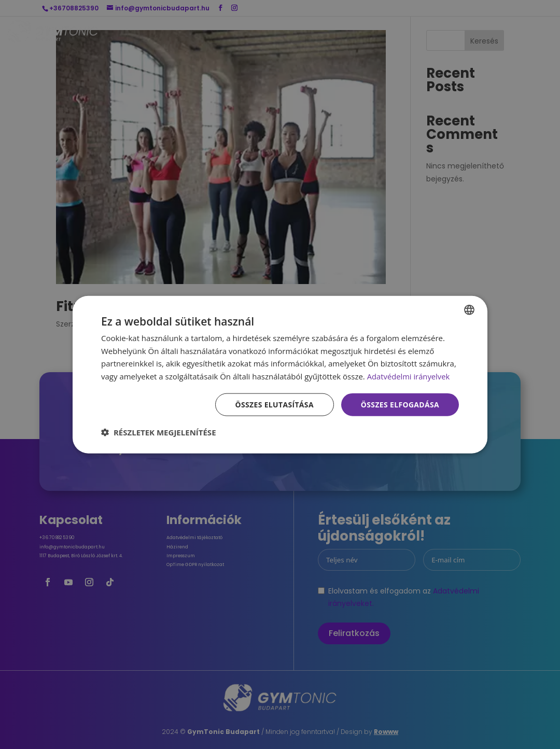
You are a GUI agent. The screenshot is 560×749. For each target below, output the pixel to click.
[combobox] (469, 309)
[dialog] (280, 374)
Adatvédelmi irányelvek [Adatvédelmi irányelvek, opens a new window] (409, 376)
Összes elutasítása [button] (274, 404)
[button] (159, 432)
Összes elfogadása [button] (400, 404)
